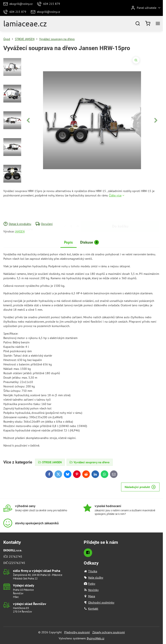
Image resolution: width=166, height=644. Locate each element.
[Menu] (158, 23)
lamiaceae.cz (25, 23)
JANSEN (20, 231)
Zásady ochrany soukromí (109, 632)
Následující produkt (140, 487)
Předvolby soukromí (77, 632)
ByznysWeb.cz (96, 638)
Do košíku (120, 210)
